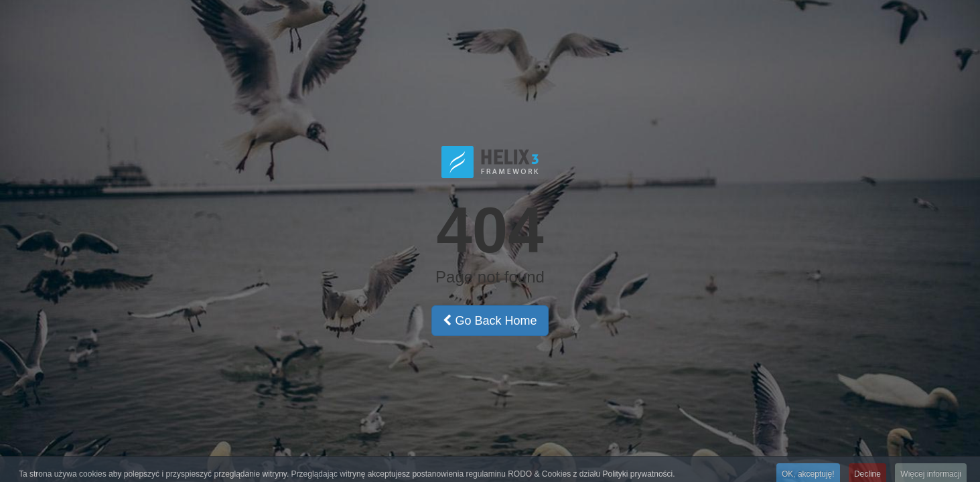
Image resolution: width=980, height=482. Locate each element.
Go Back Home (490, 321)
